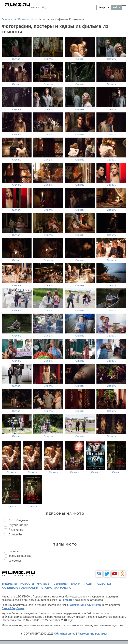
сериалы (60, 584)
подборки (103, 584)
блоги (75, 584)
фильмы (44, 584)
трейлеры (9, 584)
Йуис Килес (16, 530)
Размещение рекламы (92, 634)
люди (88, 584)
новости (27, 584)
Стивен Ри (15, 535)
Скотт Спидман (18, 520)
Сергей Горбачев (13, 608)
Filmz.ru (67, 600)
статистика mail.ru (56, 588)
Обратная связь (65, 634)
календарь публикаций (20, 588)
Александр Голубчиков (85, 605)
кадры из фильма (20, 556)
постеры (14, 551)
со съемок (15, 561)
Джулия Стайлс (18, 525)
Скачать (17, 59)
